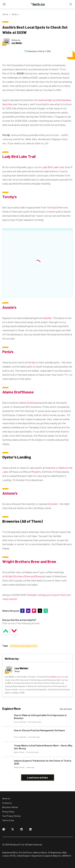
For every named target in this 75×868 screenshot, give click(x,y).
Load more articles (37, 777)
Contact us (7, 803)
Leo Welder (17, 43)
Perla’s (8, 352)
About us (6, 798)
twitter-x (40, 611)
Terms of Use (8, 820)
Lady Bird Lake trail (53, 167)
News (15, 14)
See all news (66, 709)
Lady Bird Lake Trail (19, 156)
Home (5, 14)
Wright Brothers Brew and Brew (29, 561)
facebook (22, 611)
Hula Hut (50, 468)
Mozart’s (36, 472)
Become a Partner (10, 807)
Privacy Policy (8, 812)
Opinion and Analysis (24, 646)
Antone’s (10, 493)
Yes (6, 631)
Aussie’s (9, 307)
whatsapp (46, 611)
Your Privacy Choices (12, 816)
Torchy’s (9, 197)
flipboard (34, 611)
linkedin (28, 611)
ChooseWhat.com (53, 677)
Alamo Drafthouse (18, 392)
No (14, 631)
